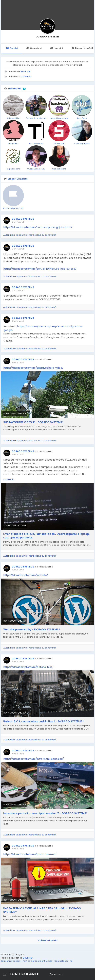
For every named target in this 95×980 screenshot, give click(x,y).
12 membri (26, 76)
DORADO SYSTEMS (47, 37)
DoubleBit (28, 958)
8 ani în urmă (18, 321)
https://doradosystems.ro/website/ (26, 575)
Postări (12, 48)
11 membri (25, 71)
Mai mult (9, 479)
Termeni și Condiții (11, 961)
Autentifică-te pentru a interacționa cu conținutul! (30, 235)
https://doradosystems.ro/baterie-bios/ (28, 667)
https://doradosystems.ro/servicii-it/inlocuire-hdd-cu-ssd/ (40, 269)
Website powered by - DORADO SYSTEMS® (32, 630)
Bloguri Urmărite (18, 179)
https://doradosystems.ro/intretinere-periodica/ (34, 759)
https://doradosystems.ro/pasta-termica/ (30, 854)
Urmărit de (15, 89)
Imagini (57, 48)
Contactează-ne (63, 961)
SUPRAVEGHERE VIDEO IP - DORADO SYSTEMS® (33, 422)
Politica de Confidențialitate (38, 961)
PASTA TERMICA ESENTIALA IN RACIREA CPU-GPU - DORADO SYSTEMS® (42, 910)
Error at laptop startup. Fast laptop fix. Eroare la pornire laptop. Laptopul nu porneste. (46, 536)
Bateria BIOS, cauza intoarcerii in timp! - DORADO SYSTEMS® (44, 721)
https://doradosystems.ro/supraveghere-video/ (33, 368)
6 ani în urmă (18, 222)
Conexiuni (34, 48)
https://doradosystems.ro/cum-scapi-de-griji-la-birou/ (38, 227)
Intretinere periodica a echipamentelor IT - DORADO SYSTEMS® (45, 813)
